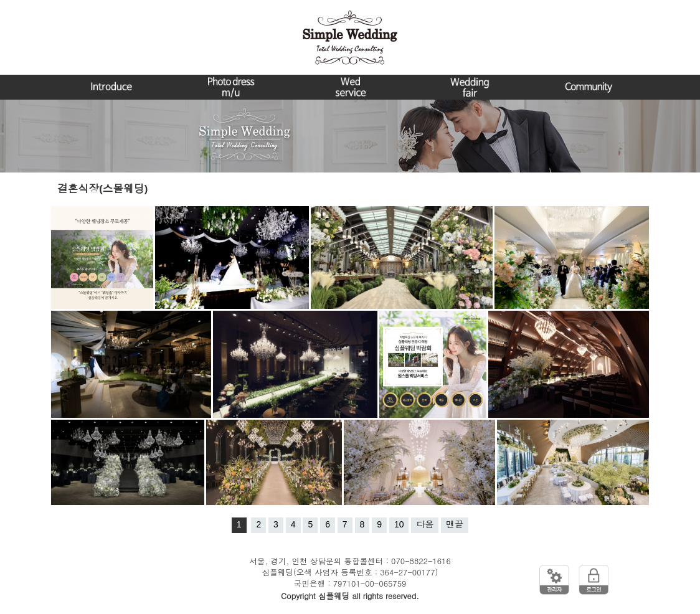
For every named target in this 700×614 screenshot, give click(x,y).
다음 (425, 524)
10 (399, 524)
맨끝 (455, 524)
